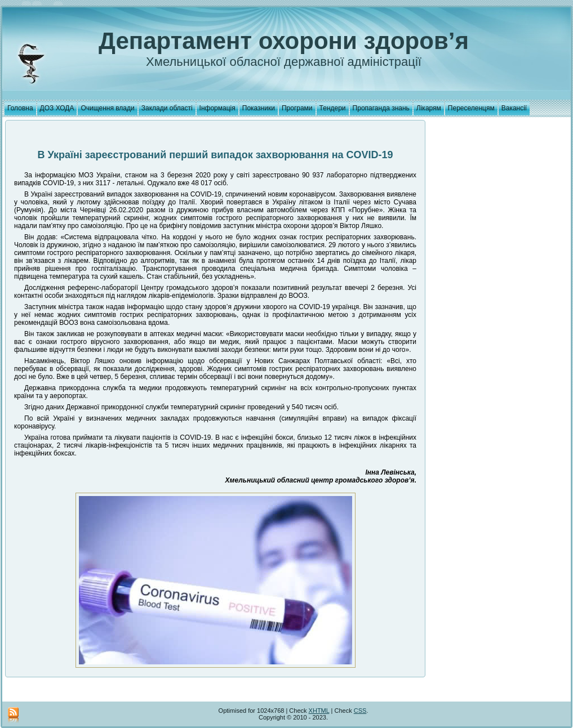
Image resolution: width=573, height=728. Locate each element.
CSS (360, 711)
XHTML (319, 711)
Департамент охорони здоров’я (284, 41)
